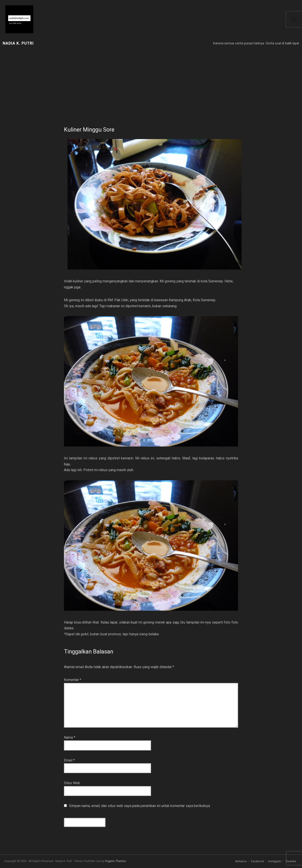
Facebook (257, 861)
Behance (241, 861)
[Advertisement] (151, 82)
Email (69, 760)
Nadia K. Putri (18, 43)
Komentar (73, 680)
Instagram (275, 861)
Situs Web (72, 783)
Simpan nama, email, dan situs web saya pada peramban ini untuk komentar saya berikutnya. (140, 806)
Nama (70, 737)
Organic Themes (115, 861)
